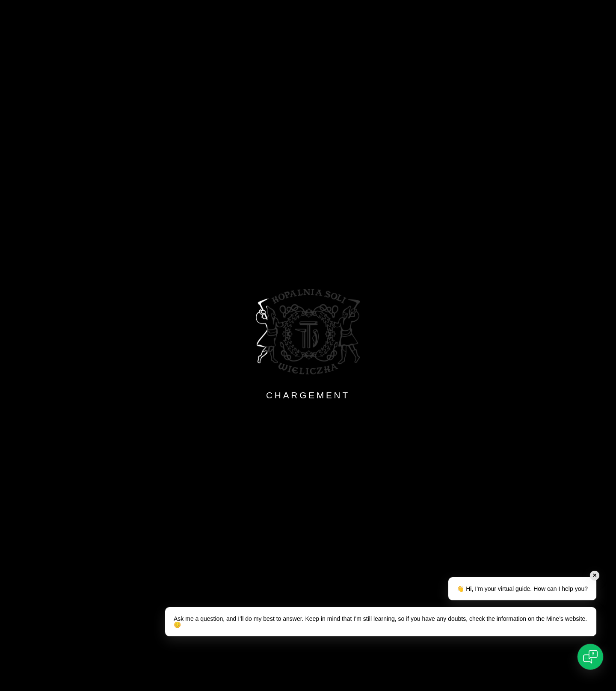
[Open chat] (590, 657)
